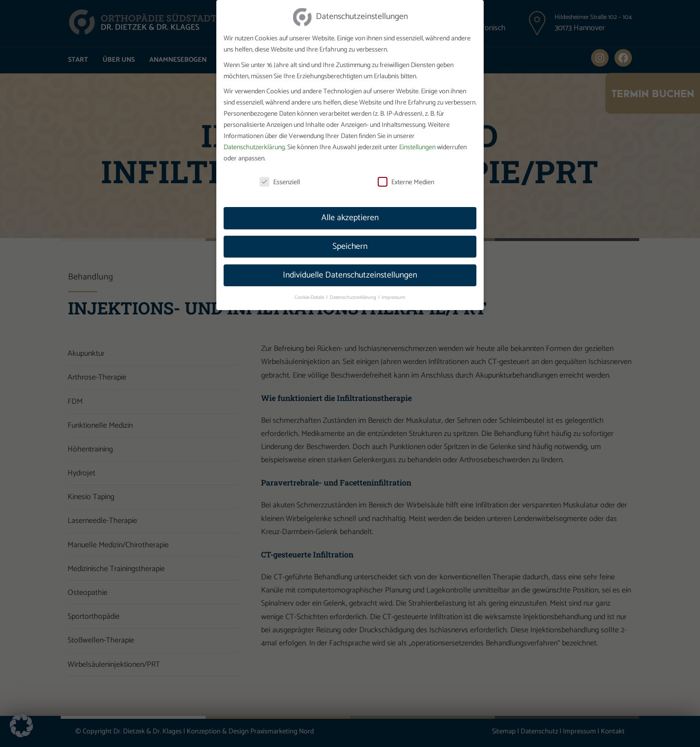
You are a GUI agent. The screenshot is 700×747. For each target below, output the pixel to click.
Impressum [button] (394, 287)
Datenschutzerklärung (254, 137)
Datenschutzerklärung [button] (353, 287)
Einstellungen (417, 137)
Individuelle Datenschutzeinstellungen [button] (350, 264)
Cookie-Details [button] (310, 287)
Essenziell (280, 172)
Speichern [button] (350, 236)
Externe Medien (406, 172)
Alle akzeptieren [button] (350, 207)
